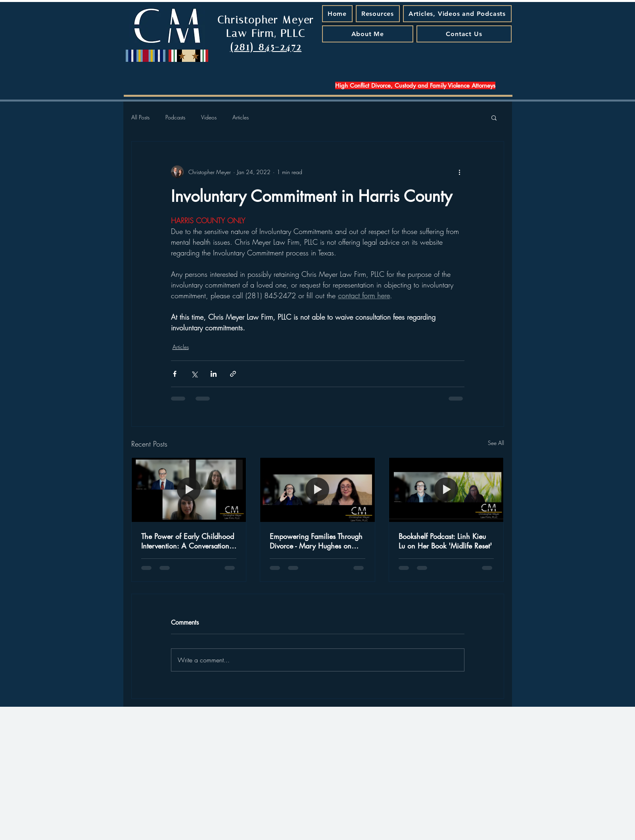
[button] (494, 117)
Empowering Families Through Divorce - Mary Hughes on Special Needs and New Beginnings (316, 541)
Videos (209, 117)
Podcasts (175, 117)
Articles (241, 117)
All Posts (140, 117)
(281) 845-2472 (266, 47)
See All (496, 443)
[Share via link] (233, 374)
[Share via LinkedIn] (214, 374)
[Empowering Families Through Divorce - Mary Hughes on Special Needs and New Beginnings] (317, 490)
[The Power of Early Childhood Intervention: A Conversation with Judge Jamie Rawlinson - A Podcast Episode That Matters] (189, 490)
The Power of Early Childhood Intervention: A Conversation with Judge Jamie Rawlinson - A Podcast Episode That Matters (188, 541)
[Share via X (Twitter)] (194, 374)
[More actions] (460, 172)
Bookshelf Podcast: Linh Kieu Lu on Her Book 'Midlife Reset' (445, 541)
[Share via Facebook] (175, 374)
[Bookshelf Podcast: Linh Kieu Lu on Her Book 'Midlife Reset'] (446, 490)
